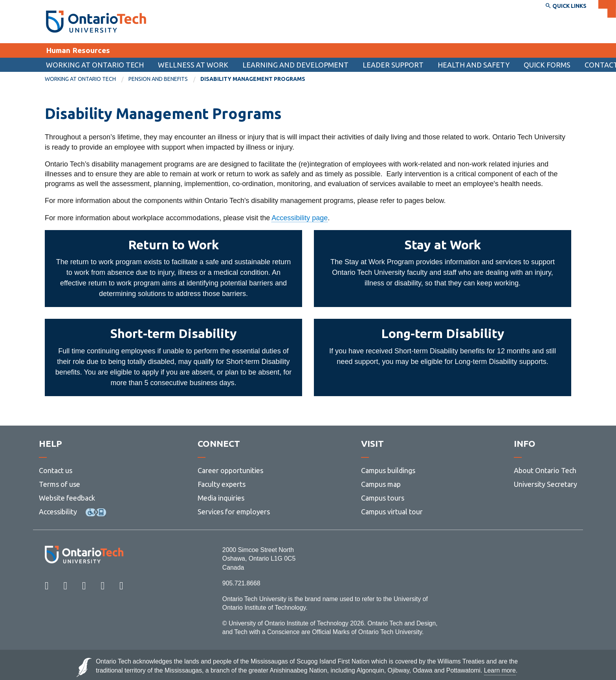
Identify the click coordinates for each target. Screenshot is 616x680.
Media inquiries (221, 498)
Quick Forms (547, 65)
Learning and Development (295, 65)
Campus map (381, 484)
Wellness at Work (193, 65)
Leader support (393, 65)
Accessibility (58, 512)
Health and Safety (474, 65)
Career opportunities (230, 470)
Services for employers (234, 512)
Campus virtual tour (392, 512)
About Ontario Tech (545, 470)
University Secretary (545, 484)
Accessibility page (300, 218)
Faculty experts (222, 484)
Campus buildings (388, 470)
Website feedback (67, 498)
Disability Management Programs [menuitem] (253, 79)
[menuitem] (547, 65)
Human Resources (78, 50)
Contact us (56, 470)
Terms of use (60, 484)
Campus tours (383, 498)
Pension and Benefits (158, 79)
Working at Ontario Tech (95, 65)
